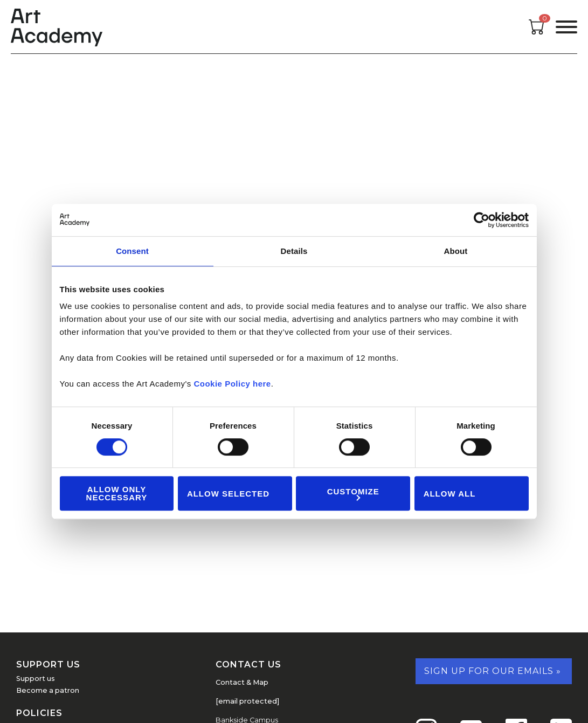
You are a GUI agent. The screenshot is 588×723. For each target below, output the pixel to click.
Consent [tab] (132, 251)
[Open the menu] (566, 27)
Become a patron (48, 690)
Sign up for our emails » (493, 671)
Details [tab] (294, 251)
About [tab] (456, 251)
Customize (353, 494)
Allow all (450, 494)
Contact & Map (242, 682)
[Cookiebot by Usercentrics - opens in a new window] (482, 220)
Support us (36, 679)
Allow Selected (228, 494)
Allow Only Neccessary (117, 493)
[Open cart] (537, 32)
